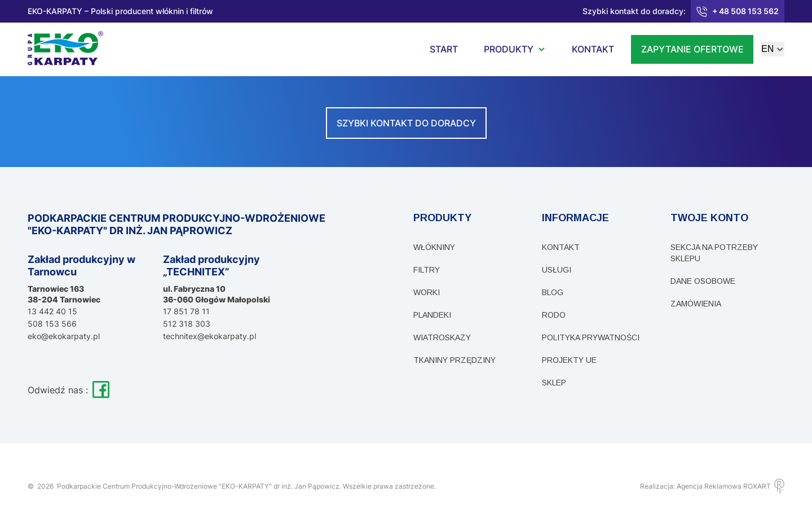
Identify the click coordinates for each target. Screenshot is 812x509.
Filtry (427, 270)
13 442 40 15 (52, 311)
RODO (554, 315)
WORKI (427, 292)
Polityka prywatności (591, 337)
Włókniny (434, 247)
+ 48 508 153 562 (738, 12)
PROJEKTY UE (569, 360)
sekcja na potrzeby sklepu (714, 253)
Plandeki (432, 315)
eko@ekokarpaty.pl (64, 336)
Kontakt (561, 247)
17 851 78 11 (186, 311)
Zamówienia (696, 304)
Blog (553, 292)
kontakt (593, 49)
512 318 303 (187, 324)
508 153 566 (52, 324)
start (444, 49)
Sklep (554, 383)
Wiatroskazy (442, 337)
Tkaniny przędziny (454, 360)
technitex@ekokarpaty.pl (209, 336)
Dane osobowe (703, 281)
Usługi (557, 270)
